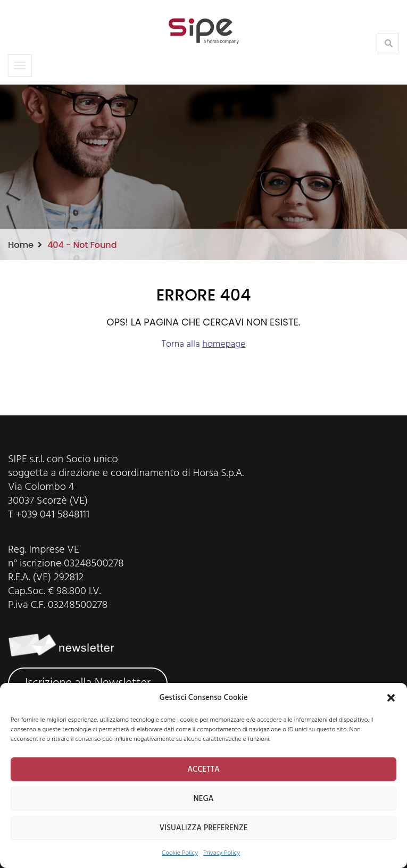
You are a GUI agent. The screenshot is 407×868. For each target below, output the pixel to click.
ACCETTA (203, 770)
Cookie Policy (180, 853)
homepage (224, 344)
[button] (391, 698)
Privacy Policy (222, 853)
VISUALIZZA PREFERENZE (204, 828)
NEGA (203, 799)
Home (21, 245)
